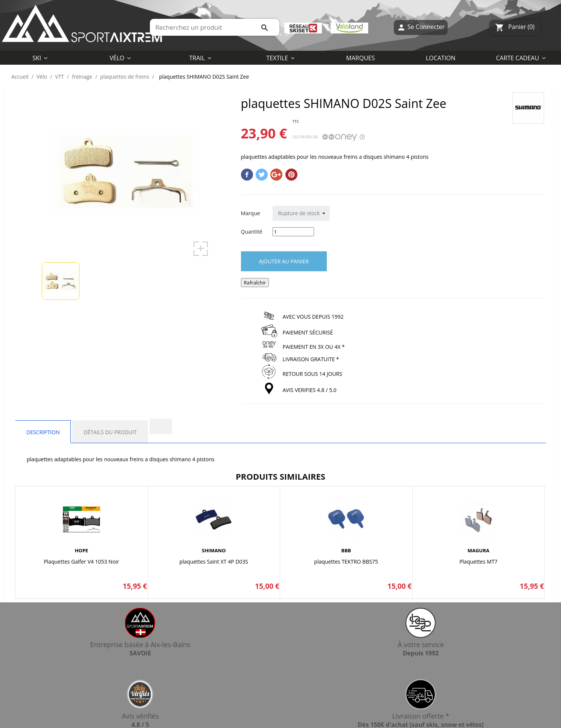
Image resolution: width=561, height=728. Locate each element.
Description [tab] (43, 432)
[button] (280, 58)
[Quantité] (293, 232)
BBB (346, 550)
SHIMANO (214, 550)
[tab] (161, 426)
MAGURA (479, 550)
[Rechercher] (215, 27)
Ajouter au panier (284, 261)
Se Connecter (421, 27)
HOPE (81, 550)
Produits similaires (280, 476)
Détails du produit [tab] (110, 432)
